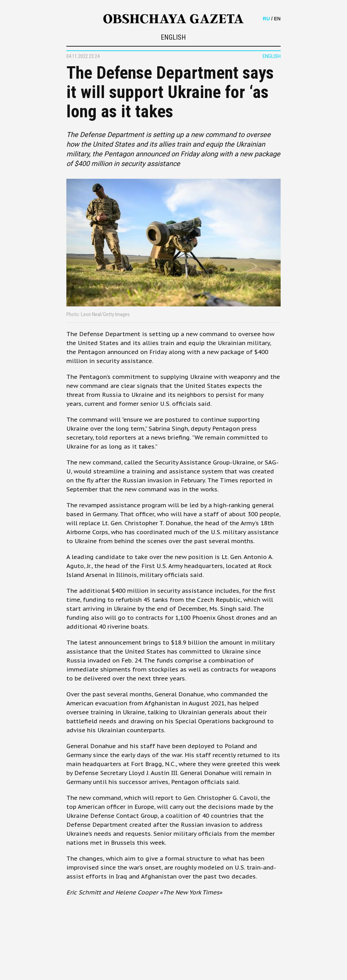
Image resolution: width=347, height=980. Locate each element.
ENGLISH (173, 37)
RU (266, 19)
